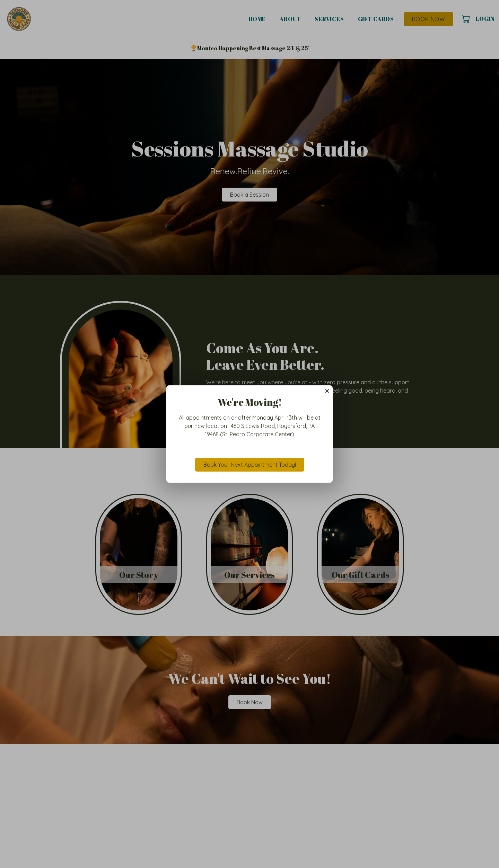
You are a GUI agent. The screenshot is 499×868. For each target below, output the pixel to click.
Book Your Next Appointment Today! (250, 465)
